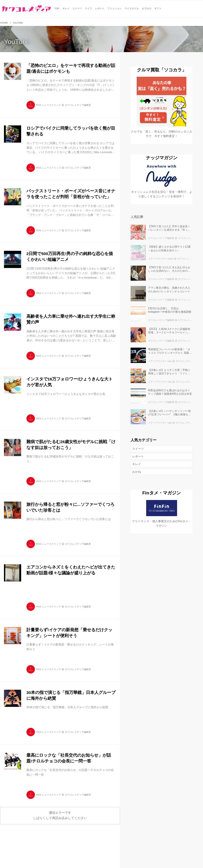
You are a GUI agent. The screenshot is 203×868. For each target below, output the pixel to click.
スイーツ (138, 449)
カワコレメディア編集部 (78, 105)
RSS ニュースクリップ (49, 105)
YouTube (17, 42)
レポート (138, 456)
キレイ (137, 464)
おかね (137, 472)
